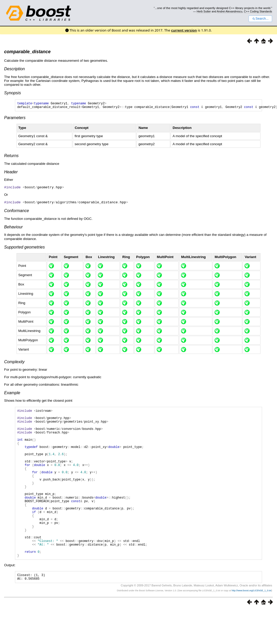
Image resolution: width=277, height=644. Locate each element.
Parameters (15, 119)
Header (11, 173)
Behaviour (13, 228)
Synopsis (13, 93)
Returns (11, 157)
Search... (260, 19)
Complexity (14, 363)
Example (12, 394)
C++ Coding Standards (258, 11)
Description (14, 69)
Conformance (17, 212)
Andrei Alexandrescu (230, 11)
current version (184, 30)
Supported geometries (24, 248)
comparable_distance (27, 52)
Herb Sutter (204, 11)
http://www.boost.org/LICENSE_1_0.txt (251, 625)
